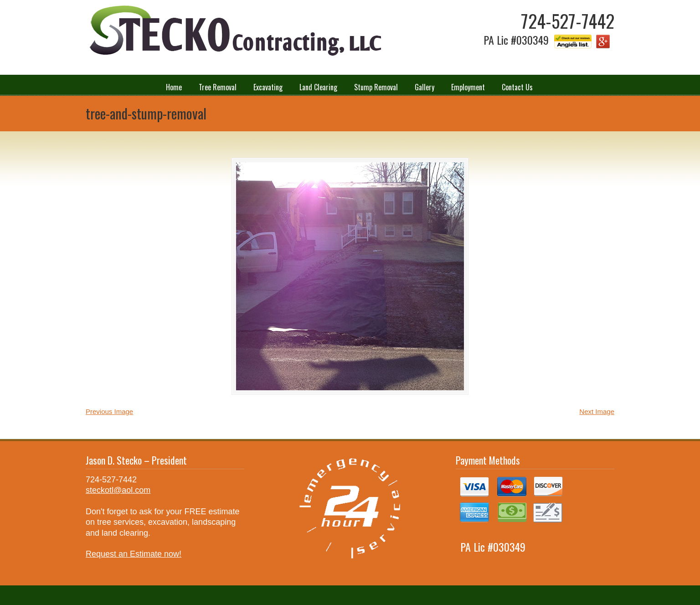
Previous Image (109, 411)
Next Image (597, 411)
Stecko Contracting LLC (234, 31)
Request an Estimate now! (134, 554)
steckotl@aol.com (118, 490)
